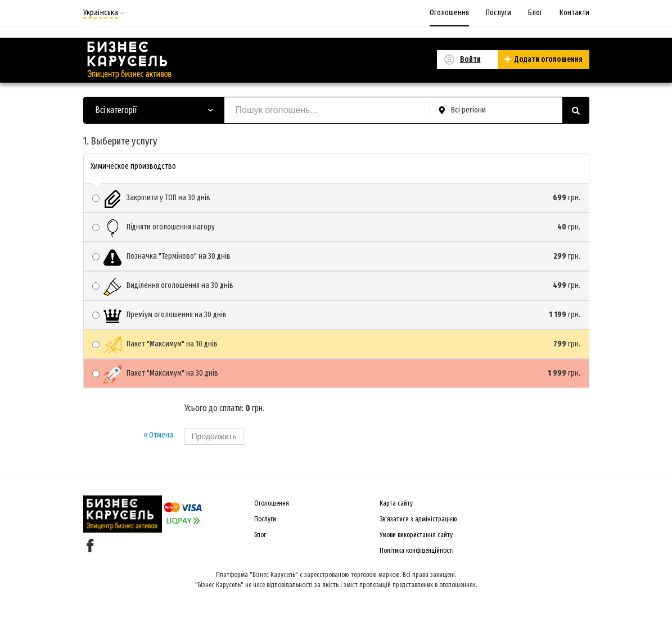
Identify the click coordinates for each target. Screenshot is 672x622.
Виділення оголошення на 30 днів (336, 286)
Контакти (574, 13)
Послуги (499, 13)
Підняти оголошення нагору (336, 227)
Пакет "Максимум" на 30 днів (336, 373)
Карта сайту (396, 503)
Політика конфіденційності (417, 551)
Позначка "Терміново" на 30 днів (336, 256)
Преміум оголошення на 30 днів (336, 315)
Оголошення (449, 13)
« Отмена (158, 435)
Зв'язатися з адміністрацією (418, 519)
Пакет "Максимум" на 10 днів (336, 344)
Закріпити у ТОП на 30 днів (336, 198)
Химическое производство (133, 166)
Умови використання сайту (416, 535)
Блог (535, 13)
